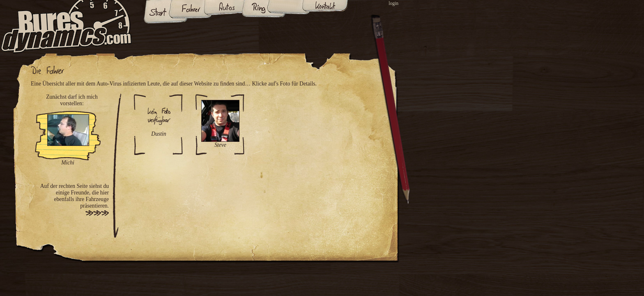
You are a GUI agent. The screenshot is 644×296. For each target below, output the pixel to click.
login (393, 3)
